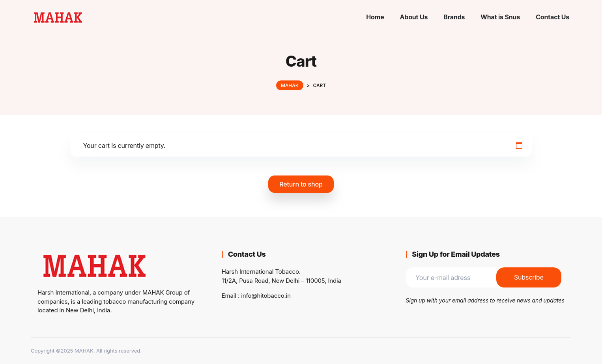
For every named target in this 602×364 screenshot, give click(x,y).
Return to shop (301, 184)
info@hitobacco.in (266, 296)
